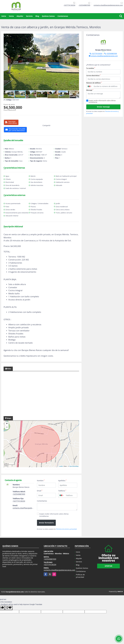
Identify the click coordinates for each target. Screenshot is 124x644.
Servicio (29, 16)
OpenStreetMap (74, 466)
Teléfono (62, 491)
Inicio (4, 16)
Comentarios (42, 501)
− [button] (7, 427)
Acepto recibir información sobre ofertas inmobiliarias (54, 515)
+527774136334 (70, 5)
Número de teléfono (94, 83)
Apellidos (62, 480)
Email (40, 491)
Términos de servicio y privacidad (66, 529)
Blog (37, 16)
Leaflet (61, 466)
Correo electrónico (93, 76)
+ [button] (7, 424)
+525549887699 (84, 5)
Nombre (41, 480)
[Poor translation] (9, 608)
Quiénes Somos (48, 16)
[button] (77, 36)
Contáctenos (63, 16)
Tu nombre (91, 68)
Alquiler (20, 16)
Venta (11, 16)
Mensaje (90, 90)
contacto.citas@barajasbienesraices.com (28, 508)
